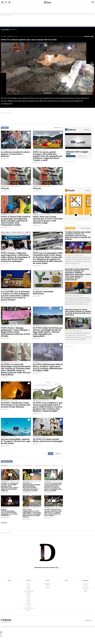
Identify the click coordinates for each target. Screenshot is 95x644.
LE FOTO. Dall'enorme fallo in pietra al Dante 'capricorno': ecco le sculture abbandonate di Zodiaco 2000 (48, 367)
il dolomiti (5, 30)
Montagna (29, 601)
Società (4, 37)
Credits (85, 591)
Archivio (87, 130)
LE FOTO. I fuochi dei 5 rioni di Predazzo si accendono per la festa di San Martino (16, 405)
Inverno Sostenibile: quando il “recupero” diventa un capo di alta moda (16, 441)
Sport (28, 599)
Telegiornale (71, 156)
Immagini (47, 588)
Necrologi (28, 610)
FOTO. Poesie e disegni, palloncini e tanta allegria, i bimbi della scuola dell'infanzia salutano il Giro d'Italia (16, 332)
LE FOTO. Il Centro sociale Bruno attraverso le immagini (48, 440)
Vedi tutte (4, 523)
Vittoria (5, 188)
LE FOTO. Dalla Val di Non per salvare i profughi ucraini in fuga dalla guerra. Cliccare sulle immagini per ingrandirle (48, 332)
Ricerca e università (42, 466)
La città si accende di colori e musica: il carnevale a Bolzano (16, 154)
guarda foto (5, 158)
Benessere (29, 604)
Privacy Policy (85, 588)
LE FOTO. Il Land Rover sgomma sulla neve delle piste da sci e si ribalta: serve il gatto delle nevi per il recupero (53, 512)
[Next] (92, 64)
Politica (20, 466)
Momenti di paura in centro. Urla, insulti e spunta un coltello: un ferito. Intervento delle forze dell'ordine (78, 312)
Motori (29, 606)
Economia (28, 466)
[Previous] (3, 64)
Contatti (85, 586)
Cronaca (5, 466)
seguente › (58, 454)
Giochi (87, 191)
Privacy (1, 634)
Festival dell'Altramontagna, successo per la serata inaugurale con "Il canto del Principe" (9, 512)
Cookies (85, 590)
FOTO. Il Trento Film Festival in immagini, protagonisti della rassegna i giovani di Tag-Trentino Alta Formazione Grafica (16, 221)
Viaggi (28, 603)
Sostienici (86, 584)
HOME (9, 580)
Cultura (28, 597)
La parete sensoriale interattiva (43, 292)
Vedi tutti (58, 128)
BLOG (67, 580)
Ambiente (55, 466)
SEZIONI (29, 580)
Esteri (12, 466)
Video (47, 586)
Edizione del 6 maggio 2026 (77, 153)
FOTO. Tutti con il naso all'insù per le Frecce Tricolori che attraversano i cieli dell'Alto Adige (48, 220)
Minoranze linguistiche (29, 608)
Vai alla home (85, 228)
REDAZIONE (85, 580)
